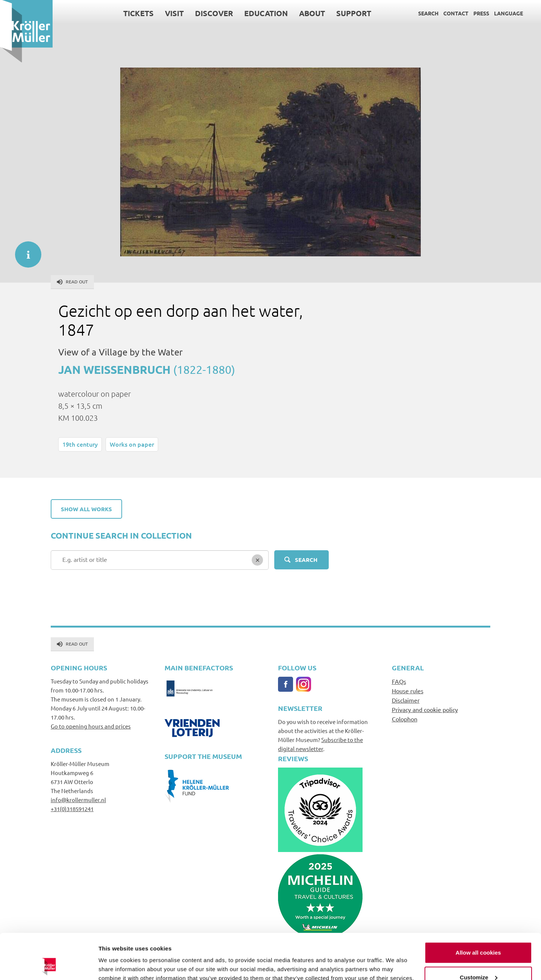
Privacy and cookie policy (425, 709)
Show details (116, 965)
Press (481, 13)
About (312, 13)
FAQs (399, 681)
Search (428, 13)
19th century (80, 444)
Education (266, 13)
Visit (174, 13)
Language (509, 13)
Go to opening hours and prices (91, 726)
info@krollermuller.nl (78, 800)
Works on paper (132, 444)
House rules (408, 691)
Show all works (86, 509)
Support (354, 13)
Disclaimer (406, 700)
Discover (214, 13)
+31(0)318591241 (72, 809)
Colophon (405, 719)
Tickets (138, 13)
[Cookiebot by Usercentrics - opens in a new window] (49, 965)
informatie (24, 251)
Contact (456, 13)
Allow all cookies (478, 910)
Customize (479, 934)
